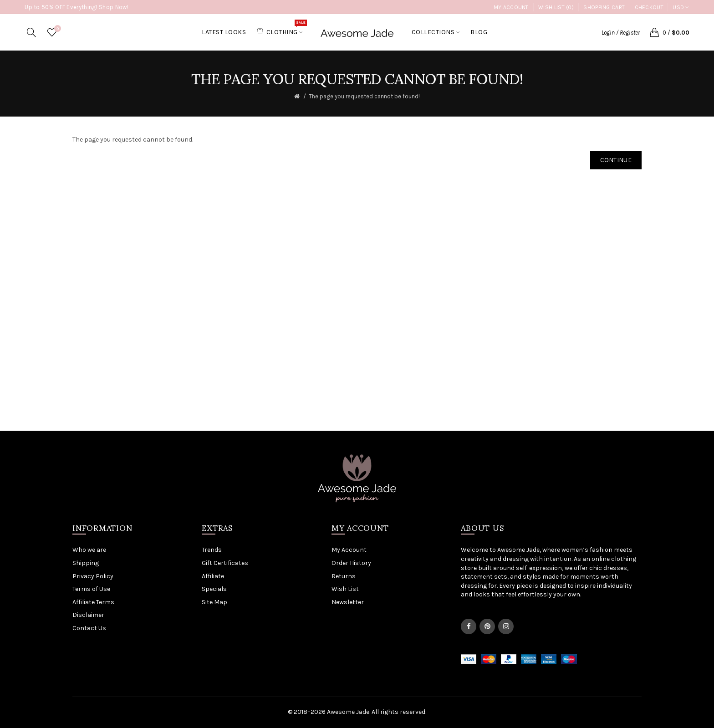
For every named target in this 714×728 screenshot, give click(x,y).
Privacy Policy (93, 576)
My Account (511, 7)
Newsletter (348, 602)
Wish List (345, 589)
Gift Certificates (225, 563)
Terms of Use (91, 589)
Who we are (89, 550)
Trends (212, 550)
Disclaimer (88, 615)
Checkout (649, 7)
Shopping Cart (604, 7)
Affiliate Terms (93, 602)
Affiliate (213, 576)
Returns (344, 576)
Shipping (86, 563)
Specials (214, 589)
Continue (616, 160)
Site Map (214, 602)
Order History (351, 563)
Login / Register (621, 33)
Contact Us (89, 628)
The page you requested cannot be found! (364, 96)
